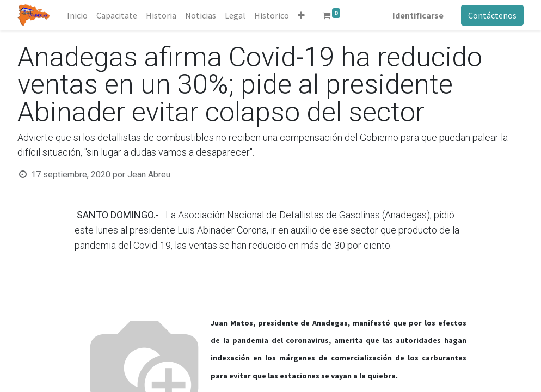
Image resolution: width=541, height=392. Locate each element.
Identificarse (418, 15)
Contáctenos (492, 15)
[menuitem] (77, 15)
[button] (301, 15)
